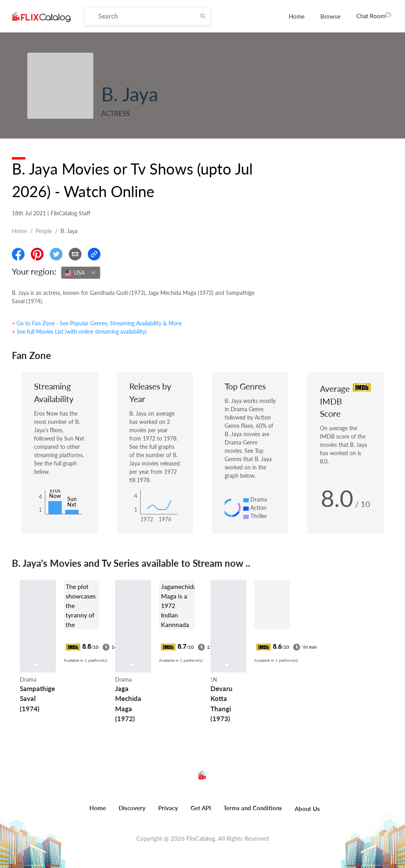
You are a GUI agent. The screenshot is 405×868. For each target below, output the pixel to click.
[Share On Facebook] (18, 254)
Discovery (132, 808)
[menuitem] (297, 16)
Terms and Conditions (253, 808)
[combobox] (81, 273)
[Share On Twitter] (56, 254)
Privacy (168, 808)
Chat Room (374, 15)
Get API (201, 808)
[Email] (75, 254)
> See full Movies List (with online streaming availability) (79, 331)
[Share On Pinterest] (37, 254)
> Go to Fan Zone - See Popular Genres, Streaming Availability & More (97, 323)
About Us (307, 809)
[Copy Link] (94, 254)
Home (297, 16)
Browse (330, 16)
